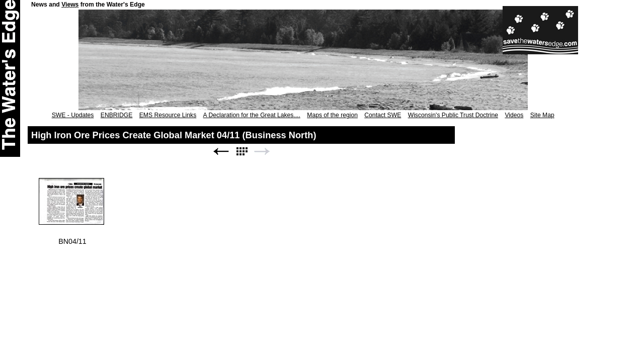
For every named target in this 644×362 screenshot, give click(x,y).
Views (70, 5)
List (242, 152)
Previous (221, 152)
